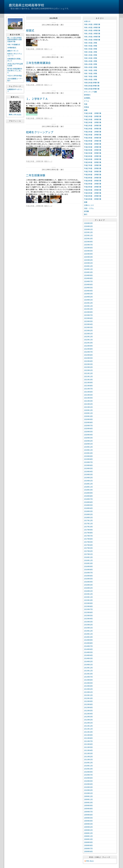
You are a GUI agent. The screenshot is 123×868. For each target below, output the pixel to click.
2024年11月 (88, 269)
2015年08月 (88, 606)
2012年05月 (88, 711)
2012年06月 (88, 707)
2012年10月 (88, 698)
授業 (86, 202)
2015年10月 (88, 600)
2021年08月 (88, 386)
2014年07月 (88, 646)
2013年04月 (88, 686)
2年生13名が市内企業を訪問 (15, 65)
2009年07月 (88, 812)
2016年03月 (88, 585)
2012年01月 (88, 723)
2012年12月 (88, 695)
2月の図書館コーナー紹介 (15, 80)
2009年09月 (88, 805)
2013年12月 (88, 668)
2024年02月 (88, 297)
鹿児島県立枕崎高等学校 (26, 5)
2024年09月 (88, 275)
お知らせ (87, 21)
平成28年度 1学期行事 (93, 175)
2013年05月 (88, 683)
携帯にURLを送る (15, 115)
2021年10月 (88, 379)
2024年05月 (88, 288)
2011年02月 (88, 756)
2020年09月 (88, 419)
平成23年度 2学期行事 (93, 135)
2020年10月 (88, 416)
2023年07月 (88, 315)
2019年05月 (88, 468)
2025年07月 (88, 245)
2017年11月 (88, 523)
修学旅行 (87, 95)
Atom (92, 861)
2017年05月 (88, 542)
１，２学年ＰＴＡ (37, 99)
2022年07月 (88, 352)
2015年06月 (88, 612)
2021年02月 (88, 404)
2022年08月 (88, 349)
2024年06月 (88, 284)
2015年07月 (88, 609)
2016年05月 (88, 579)
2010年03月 (88, 787)
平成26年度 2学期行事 (93, 159)
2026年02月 (88, 226)
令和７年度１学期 (91, 70)
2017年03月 (88, 548)
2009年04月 (88, 821)
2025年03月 (88, 257)
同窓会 (87, 107)
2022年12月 (88, 336)
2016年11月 (88, 560)
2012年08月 (88, 704)
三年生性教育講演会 (38, 63)
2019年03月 (88, 474)
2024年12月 (88, 266)
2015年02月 (88, 625)
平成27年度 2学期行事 (93, 168)
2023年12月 (88, 303)
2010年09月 (88, 772)
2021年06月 (88, 392)
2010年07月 (88, 775)
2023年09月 (88, 312)
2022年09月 (88, 346)
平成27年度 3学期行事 (93, 171)
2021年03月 (88, 401)
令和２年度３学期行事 (92, 40)
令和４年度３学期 (91, 49)
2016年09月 (88, 566)
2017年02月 (88, 551)
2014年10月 (88, 637)
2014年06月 (88, 649)
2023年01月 (88, 334)
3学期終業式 (12, 48)
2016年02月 (88, 588)
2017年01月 (88, 554)
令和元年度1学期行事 (92, 83)
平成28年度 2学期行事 (93, 178)
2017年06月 (88, 539)
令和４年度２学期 (91, 46)
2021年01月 (88, 407)
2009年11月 (88, 799)
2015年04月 (88, 619)
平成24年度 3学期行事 (93, 144)
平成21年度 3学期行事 (93, 119)
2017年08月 (88, 533)
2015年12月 (88, 594)
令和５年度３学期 (91, 58)
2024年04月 (88, 291)
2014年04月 (88, 655)
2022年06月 (88, 355)
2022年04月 (88, 361)
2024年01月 (88, 300)
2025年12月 (88, 232)
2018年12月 (88, 484)
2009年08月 (88, 809)
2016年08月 (88, 569)
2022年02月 (88, 367)
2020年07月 (88, 425)
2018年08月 (88, 496)
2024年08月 (88, 278)
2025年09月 (88, 242)
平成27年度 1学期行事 (93, 165)
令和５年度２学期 (91, 55)
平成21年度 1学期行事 (93, 113)
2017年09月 (88, 530)
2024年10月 (88, 272)
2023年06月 (88, 318)
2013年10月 (88, 674)
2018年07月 (88, 499)
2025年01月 (88, 263)
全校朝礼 (87, 98)
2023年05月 (88, 321)
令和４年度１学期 (91, 43)
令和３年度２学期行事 (92, 27)
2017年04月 (88, 545)
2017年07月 (88, 536)
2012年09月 (88, 701)
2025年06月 (88, 248)
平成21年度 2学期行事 (93, 116)
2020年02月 (88, 441)
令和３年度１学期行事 (92, 24)
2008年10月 (88, 839)
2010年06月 (88, 778)
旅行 (86, 214)
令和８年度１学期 (91, 79)
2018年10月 (88, 490)
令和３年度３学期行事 (92, 30)
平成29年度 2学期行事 (93, 187)
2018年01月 (88, 517)
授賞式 (30, 30)
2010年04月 (88, 784)
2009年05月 (88, 818)
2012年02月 (88, 720)
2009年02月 (88, 827)
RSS (88, 861)
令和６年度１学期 (91, 61)
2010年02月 (88, 790)
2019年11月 (88, 450)
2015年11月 (88, 597)
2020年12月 (88, 410)
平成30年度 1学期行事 (93, 193)
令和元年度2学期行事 (92, 86)
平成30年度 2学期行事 (93, 196)
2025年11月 (88, 235)
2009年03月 (88, 824)
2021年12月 (88, 373)
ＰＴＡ (87, 101)
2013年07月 (88, 677)
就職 (86, 110)
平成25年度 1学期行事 (93, 147)
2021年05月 (88, 395)
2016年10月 (88, 563)
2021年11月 (88, 376)
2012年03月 (88, 717)
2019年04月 (88, 471)
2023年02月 (88, 330)
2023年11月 (88, 306)
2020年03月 (88, 438)
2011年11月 (88, 729)
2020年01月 (88, 444)
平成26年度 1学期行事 (93, 156)
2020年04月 (88, 435)
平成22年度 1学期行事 (93, 122)
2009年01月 (88, 830)
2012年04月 (88, 714)
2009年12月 (88, 796)
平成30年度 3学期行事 (93, 199)
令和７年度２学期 (91, 73)
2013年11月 (88, 671)
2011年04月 (88, 750)
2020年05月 (88, 432)
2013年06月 (88, 680)
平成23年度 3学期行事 (93, 138)
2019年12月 (88, 447)
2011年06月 (88, 744)
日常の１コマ (89, 205)
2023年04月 (88, 324)
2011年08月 (88, 738)
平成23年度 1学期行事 (93, 132)
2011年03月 (88, 753)
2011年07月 (88, 741)
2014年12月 (88, 631)
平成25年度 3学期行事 (93, 153)
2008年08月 (88, 845)
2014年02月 (88, 661)
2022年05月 (88, 358)
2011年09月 (88, 735)
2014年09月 (88, 640)
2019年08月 (88, 459)
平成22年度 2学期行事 (93, 125)
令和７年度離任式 (14, 44)
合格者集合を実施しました (15, 60)
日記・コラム (89, 208)
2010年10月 (88, 769)
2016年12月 (88, 557)
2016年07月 (88, 573)
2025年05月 (88, 251)
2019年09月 (88, 456)
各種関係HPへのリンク (15, 90)
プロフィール (15, 121)
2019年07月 (88, 462)
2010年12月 (88, 763)
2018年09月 (88, 493)
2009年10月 (88, 802)
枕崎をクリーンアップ (40, 132)
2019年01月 (88, 481)
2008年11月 (88, 836)
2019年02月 (88, 478)
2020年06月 (88, 428)
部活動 (87, 211)
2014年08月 (88, 643)
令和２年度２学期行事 (92, 37)
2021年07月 (88, 389)
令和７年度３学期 (91, 76)
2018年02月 (88, 514)
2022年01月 (88, 370)
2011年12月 (88, 726)
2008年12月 (88, 833)
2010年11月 (88, 766)
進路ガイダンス (13, 51)
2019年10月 (88, 453)
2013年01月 (88, 692)
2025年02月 (88, 260)
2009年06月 (88, 815)
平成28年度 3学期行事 (93, 181)
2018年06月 (88, 502)
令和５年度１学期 (91, 52)
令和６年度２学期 (91, 64)
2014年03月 (88, 658)
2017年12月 (88, 520)
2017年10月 (88, 527)
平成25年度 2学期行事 (93, 150)
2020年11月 (88, 413)
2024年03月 (88, 294)
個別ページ (48, 49)
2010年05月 (88, 781)
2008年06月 (88, 851)
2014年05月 (88, 652)
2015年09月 (88, 603)
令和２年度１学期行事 (92, 34)
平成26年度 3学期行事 (93, 162)
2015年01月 (88, 628)
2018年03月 (88, 511)
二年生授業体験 (36, 175)
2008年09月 (88, 842)
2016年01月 (88, 591)
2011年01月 (88, 759)
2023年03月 (88, 327)
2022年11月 (88, 340)
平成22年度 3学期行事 (35, 49)
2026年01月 (88, 229)
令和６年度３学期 (91, 67)
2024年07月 (88, 281)
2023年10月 (88, 309)
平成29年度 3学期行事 (93, 190)
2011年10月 (88, 732)
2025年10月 (88, 238)
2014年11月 (88, 634)
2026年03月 (88, 223)
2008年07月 (88, 848)
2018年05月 (88, 505)
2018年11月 (88, 487)
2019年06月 (88, 465)
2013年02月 (88, 689)
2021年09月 (88, 382)
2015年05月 (88, 615)
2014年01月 (88, 665)
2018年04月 (88, 508)
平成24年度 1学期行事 (93, 141)
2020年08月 (88, 422)
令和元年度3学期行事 (92, 89)
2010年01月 (88, 793)
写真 (86, 104)
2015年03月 (88, 622)
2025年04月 (88, 254)
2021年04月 (88, 398)
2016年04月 (88, 582)
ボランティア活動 (91, 92)
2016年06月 (88, 576)
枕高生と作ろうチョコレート (15, 55)
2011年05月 (88, 747)
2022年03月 (88, 364)
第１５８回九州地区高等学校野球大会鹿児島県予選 (15, 40)
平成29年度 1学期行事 (93, 184)
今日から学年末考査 (15, 76)
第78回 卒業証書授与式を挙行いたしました (15, 71)
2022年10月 (88, 343)
